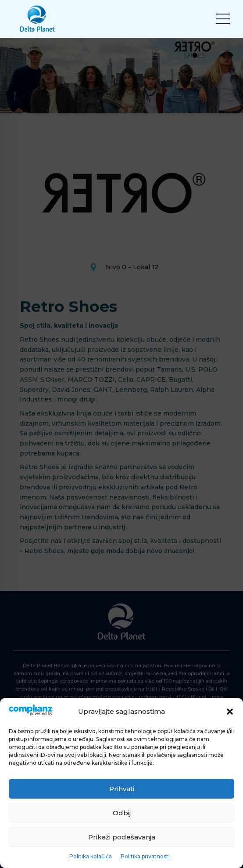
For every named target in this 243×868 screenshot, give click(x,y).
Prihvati (122, 789)
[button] (230, 712)
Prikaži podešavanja (122, 837)
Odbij (122, 813)
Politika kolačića (91, 856)
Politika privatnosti (145, 856)
